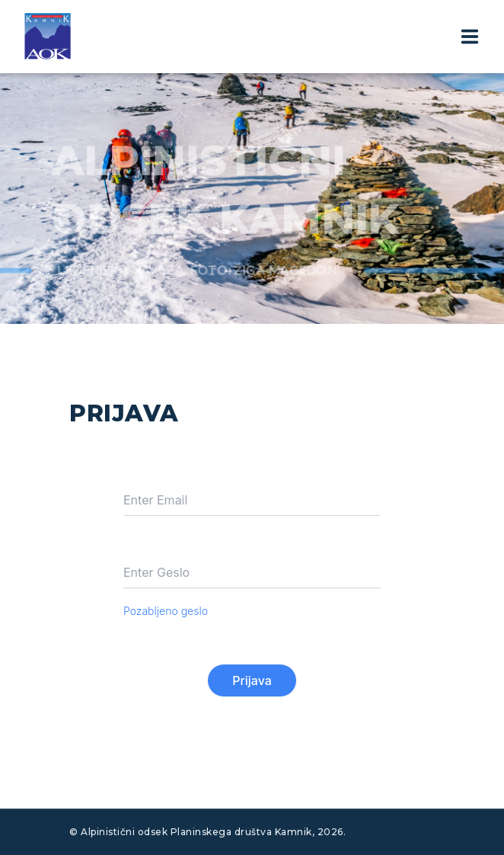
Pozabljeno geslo (166, 611)
